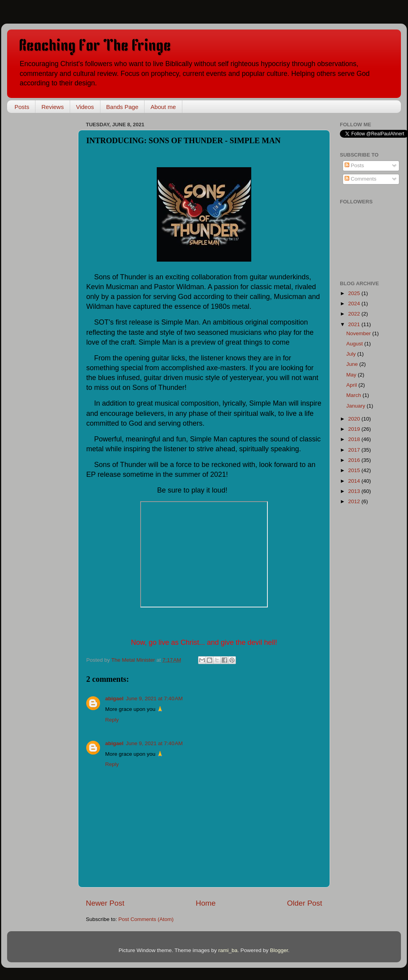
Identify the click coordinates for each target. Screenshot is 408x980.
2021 (355, 324)
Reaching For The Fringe (95, 47)
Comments (361, 179)
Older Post (305, 903)
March (354, 395)
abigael (114, 699)
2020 (355, 419)
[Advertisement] (46, 237)
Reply (112, 720)
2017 (355, 450)
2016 (355, 460)
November (359, 333)
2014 (355, 481)
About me (163, 107)
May (352, 375)
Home (206, 903)
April (352, 385)
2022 (355, 314)
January (356, 406)
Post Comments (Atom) (146, 919)
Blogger (279, 950)
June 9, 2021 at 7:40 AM (154, 699)
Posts (22, 107)
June (353, 364)
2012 (355, 501)
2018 (355, 439)
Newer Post (105, 903)
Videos (85, 107)
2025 (355, 293)
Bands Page (122, 107)
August (355, 344)
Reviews (53, 107)
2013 (355, 491)
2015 (355, 470)
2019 (355, 429)
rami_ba (228, 950)
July (352, 354)
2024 (355, 304)
